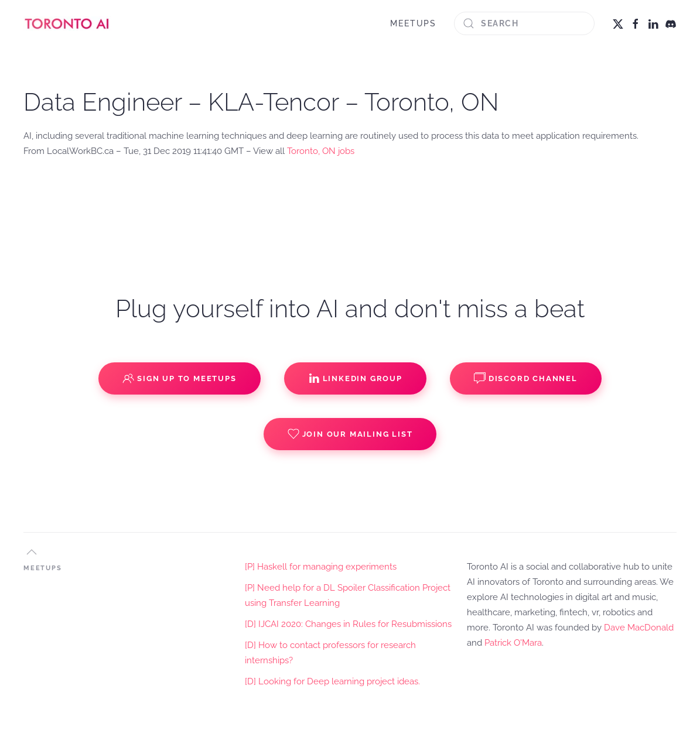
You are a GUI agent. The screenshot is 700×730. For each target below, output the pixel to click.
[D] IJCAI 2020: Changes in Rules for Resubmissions (348, 624)
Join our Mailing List (350, 434)
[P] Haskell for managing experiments (321, 567)
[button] (32, 552)
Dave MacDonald (639, 628)
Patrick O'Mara (513, 643)
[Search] (524, 23)
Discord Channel (526, 378)
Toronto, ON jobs (321, 151)
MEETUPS (413, 23)
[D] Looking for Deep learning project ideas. (332, 681)
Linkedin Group (355, 378)
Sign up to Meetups (179, 378)
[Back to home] (67, 23)
